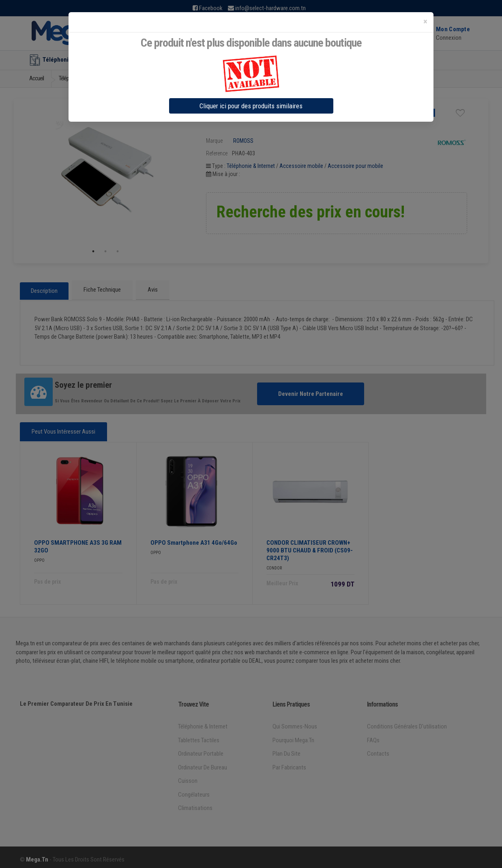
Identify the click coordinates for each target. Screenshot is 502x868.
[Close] (425, 22)
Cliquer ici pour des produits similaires (251, 106)
